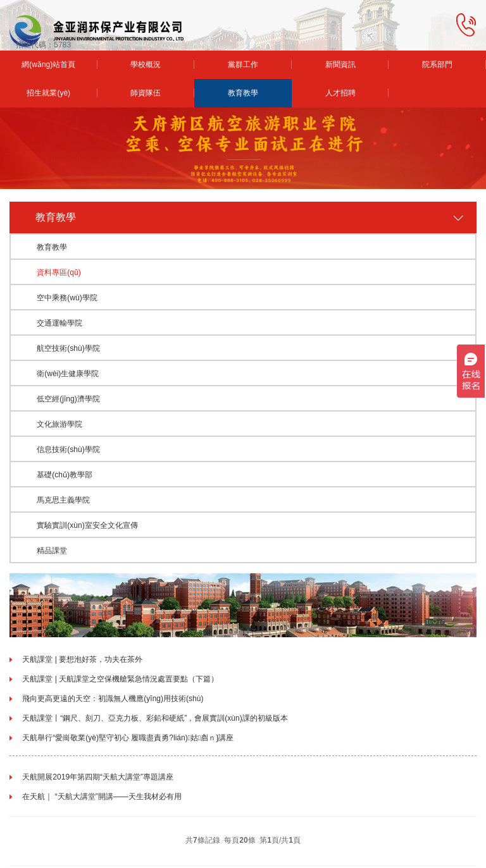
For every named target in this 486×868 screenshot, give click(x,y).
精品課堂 (52, 551)
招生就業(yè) (48, 93)
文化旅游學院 (59, 424)
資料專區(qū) (59, 272)
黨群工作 (243, 64)
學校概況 (146, 64)
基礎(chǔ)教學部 (65, 475)
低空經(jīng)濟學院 (68, 399)
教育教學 (243, 93)
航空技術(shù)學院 (68, 348)
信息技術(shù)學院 (68, 449)
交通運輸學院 (59, 323)
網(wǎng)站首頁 (48, 64)
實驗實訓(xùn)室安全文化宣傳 (87, 525)
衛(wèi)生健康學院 (68, 374)
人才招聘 (340, 93)
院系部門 (437, 64)
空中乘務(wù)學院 (67, 298)
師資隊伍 (146, 93)
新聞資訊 (340, 64)
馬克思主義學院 (63, 500)
